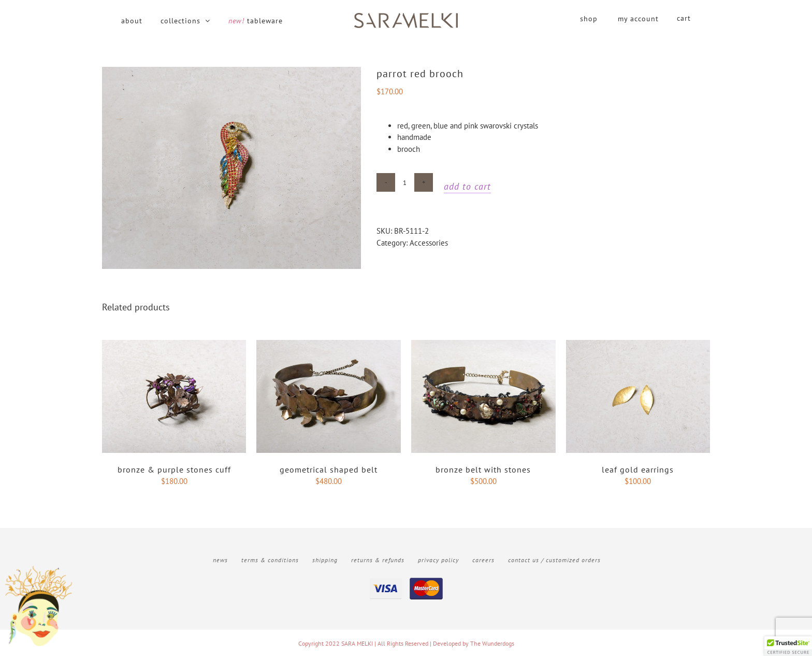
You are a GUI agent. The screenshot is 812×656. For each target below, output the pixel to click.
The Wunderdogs (492, 643)
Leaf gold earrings (638, 469)
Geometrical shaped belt (329, 469)
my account (638, 19)
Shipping (325, 559)
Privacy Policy (438, 559)
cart (684, 18)
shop (589, 19)
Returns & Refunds (378, 559)
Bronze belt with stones (483, 469)
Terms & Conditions (270, 559)
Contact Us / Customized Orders (554, 559)
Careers (483, 559)
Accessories (429, 243)
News (220, 559)
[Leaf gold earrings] (638, 345)
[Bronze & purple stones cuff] (174, 345)
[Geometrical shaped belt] (329, 345)
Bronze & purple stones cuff (174, 469)
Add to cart (467, 186)
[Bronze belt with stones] (483, 345)
